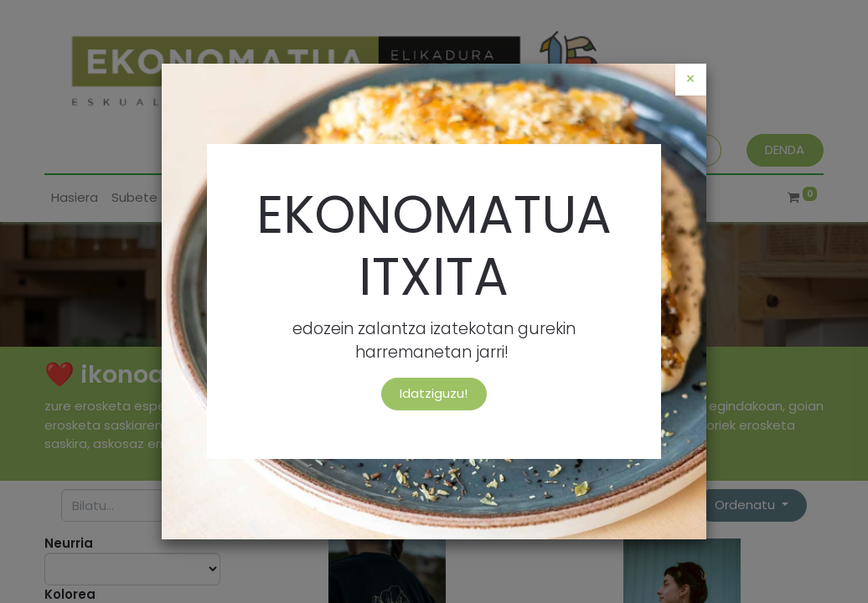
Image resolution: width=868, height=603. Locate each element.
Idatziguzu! (434, 393)
